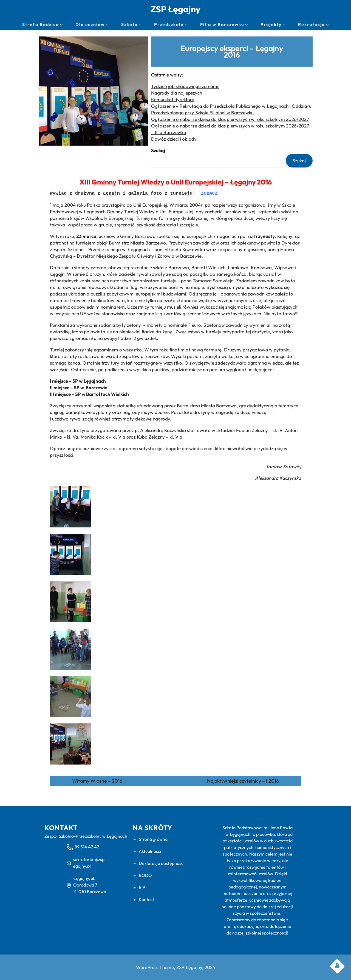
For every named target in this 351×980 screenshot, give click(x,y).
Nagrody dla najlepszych (177, 93)
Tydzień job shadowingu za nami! (185, 86)
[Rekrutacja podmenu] (327, 25)
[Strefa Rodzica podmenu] (61, 25)
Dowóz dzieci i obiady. (174, 139)
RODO (145, 875)
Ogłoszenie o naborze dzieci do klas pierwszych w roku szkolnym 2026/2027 (230, 119)
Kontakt (146, 899)
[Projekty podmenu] (284, 25)
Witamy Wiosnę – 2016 (97, 781)
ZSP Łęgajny (175, 9)
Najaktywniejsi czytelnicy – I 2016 (243, 781)
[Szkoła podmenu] (140, 25)
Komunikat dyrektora (173, 99)
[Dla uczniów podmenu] (107, 25)
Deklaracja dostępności (162, 863)
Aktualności (150, 851)
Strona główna (153, 839)
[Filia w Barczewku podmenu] (247, 25)
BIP (142, 887)
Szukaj (158, 150)
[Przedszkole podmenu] (186, 25)
